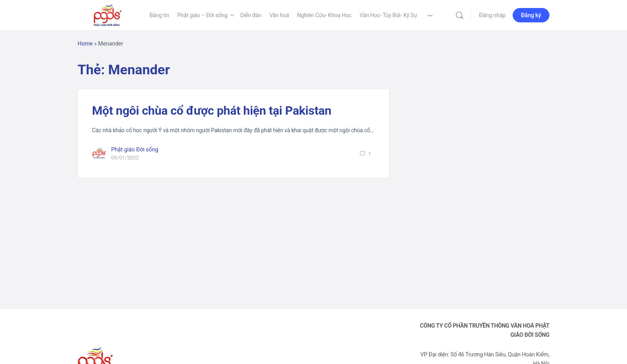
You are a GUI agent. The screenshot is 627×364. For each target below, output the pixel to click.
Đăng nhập (492, 15)
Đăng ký (531, 15)
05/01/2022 (125, 158)
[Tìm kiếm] (459, 15)
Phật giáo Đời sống (135, 149)
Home (85, 44)
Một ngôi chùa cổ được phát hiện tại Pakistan (212, 110)
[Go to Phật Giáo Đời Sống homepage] (108, 14)
